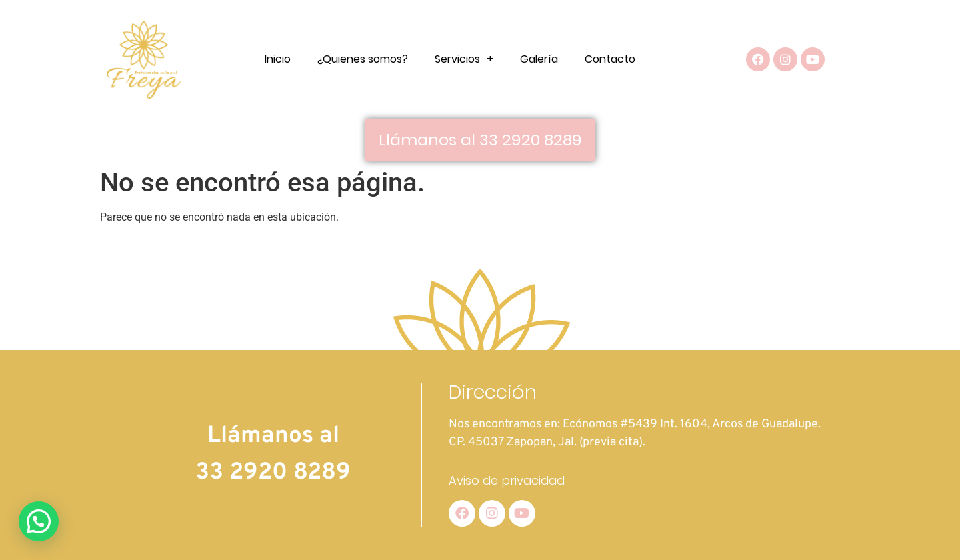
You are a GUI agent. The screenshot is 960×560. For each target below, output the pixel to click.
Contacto (610, 59)
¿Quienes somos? (363, 59)
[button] (39, 521)
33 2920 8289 (273, 473)
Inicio (278, 59)
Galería (539, 59)
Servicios (464, 59)
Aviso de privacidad (507, 480)
